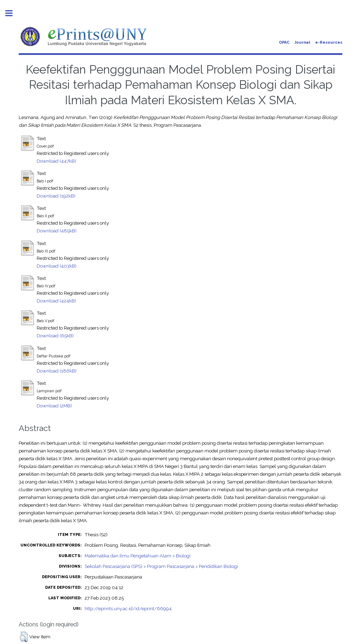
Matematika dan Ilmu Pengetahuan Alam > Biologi (137, 556)
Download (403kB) (57, 266)
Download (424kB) (56, 301)
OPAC (284, 42)
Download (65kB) (55, 336)
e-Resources (329, 42)
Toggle (13, 13)
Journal (302, 42)
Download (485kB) (57, 231)
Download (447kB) (56, 161)
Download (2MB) (54, 406)
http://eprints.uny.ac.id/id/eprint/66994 (128, 608)
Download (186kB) (57, 371)
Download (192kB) (56, 196)
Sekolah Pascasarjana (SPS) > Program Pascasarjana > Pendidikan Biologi (161, 566)
